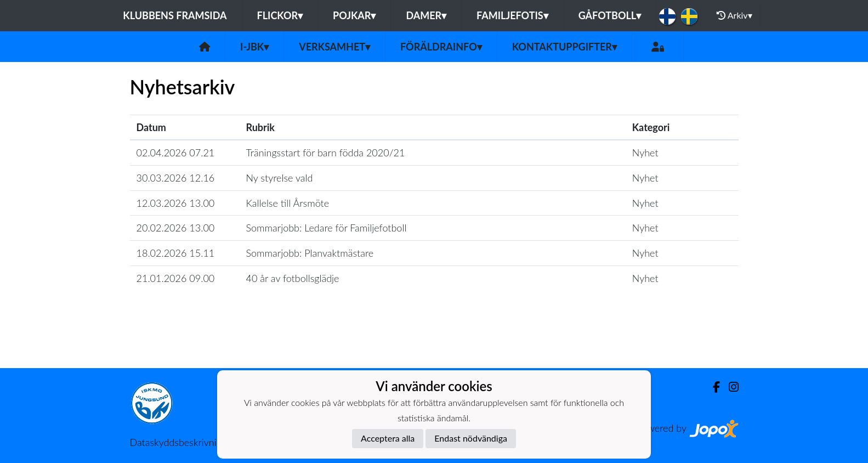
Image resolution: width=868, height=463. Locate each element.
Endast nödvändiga (471, 438)
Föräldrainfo (441, 47)
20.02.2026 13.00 (176, 228)
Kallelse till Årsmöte (288, 203)
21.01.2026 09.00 (176, 278)
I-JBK (254, 47)
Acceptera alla (388, 438)
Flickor (280, 15)
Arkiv (734, 15)
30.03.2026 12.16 (176, 178)
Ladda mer (434, 344)
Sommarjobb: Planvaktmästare (310, 253)
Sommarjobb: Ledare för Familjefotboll (327, 228)
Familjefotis (512, 15)
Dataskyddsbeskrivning (178, 442)
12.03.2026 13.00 (176, 203)
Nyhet (645, 153)
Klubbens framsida (175, 15)
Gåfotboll (610, 15)
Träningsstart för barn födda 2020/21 (326, 153)
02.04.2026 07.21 (176, 153)
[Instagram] (729, 387)
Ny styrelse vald (280, 178)
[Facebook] (712, 387)
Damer (426, 15)
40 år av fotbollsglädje (293, 278)
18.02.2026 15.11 (176, 253)
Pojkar (354, 15)
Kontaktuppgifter (565, 47)
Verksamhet (334, 47)
